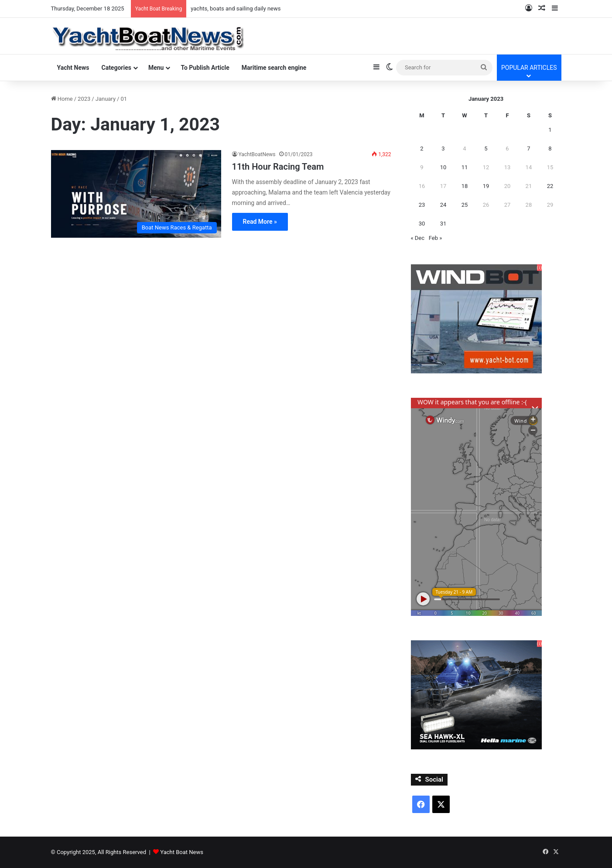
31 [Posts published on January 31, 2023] (443, 224)
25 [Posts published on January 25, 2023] (465, 205)
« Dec (418, 238)
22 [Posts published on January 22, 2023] (550, 186)
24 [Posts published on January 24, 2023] (443, 205)
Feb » (436, 238)
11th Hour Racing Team (278, 167)
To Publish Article (205, 68)
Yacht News (73, 68)
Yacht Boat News (182, 852)
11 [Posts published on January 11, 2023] (465, 167)
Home (62, 99)
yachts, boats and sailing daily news (236, 9)
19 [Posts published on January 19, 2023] (486, 186)
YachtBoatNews (257, 154)
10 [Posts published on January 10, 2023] (443, 167)
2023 (84, 99)
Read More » (260, 222)
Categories (116, 68)
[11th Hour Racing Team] (136, 194)
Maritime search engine (274, 68)
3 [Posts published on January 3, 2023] (443, 149)
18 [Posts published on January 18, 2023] (465, 186)
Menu (156, 68)
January (106, 99)
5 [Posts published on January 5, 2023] (486, 149)
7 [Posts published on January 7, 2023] (528, 149)
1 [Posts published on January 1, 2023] (550, 130)
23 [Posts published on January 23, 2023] (422, 205)
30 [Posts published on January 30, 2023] (422, 224)
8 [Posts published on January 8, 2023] (550, 149)
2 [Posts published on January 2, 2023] (422, 149)
